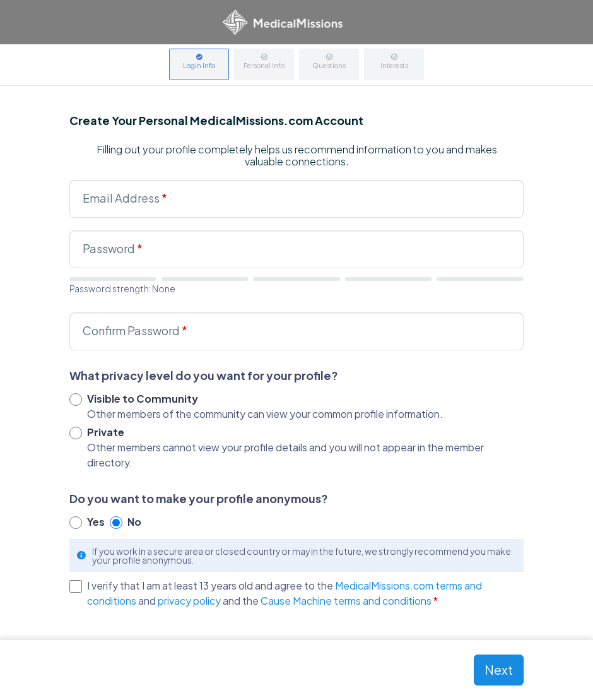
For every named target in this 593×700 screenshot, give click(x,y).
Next (499, 669)
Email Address (125, 198)
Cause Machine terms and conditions (346, 601)
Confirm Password (135, 330)
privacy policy (189, 601)
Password (113, 248)
